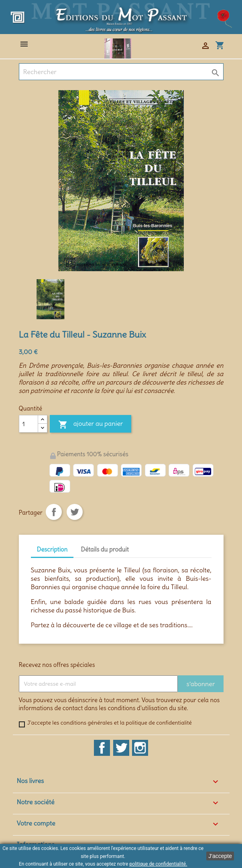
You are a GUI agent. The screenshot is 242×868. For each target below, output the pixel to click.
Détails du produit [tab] (105, 549)
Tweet (75, 512)
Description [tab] (52, 549)
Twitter (121, 748)
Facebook (102, 748)
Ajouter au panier (91, 425)
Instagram (140, 748)
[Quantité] (28, 424)
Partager (54, 512)
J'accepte (220, 856)
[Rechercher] (121, 72)
